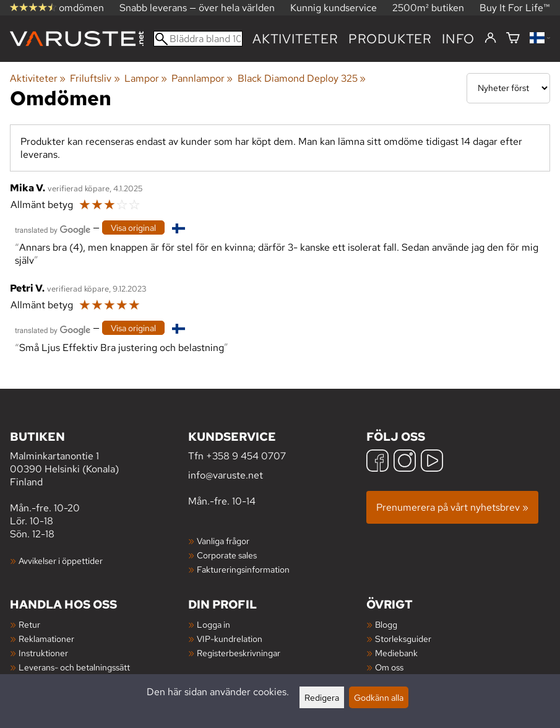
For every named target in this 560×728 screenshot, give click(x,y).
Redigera (322, 697)
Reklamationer (46, 639)
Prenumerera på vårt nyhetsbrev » (452, 507)
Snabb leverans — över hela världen (197, 8)
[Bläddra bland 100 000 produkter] (198, 39)
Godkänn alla (379, 697)
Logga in (213, 624)
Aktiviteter (295, 39)
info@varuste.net (226, 475)
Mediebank (396, 653)
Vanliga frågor (223, 541)
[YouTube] (432, 462)
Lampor (146, 78)
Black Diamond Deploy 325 (302, 78)
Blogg (386, 624)
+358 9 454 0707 (246, 456)
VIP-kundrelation (230, 639)
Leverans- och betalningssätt (74, 667)
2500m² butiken (428, 8)
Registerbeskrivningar (239, 653)
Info (458, 39)
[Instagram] (405, 462)
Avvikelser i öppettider (61, 561)
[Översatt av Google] (53, 229)
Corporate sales (227, 555)
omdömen (57, 8)
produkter (390, 39)
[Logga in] (490, 38)
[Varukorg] (513, 39)
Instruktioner (43, 653)
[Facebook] (377, 462)
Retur (29, 624)
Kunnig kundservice (334, 8)
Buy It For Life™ (515, 8)
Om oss (389, 667)
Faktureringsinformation (243, 569)
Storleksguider (403, 639)
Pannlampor (202, 78)
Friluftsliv (95, 78)
